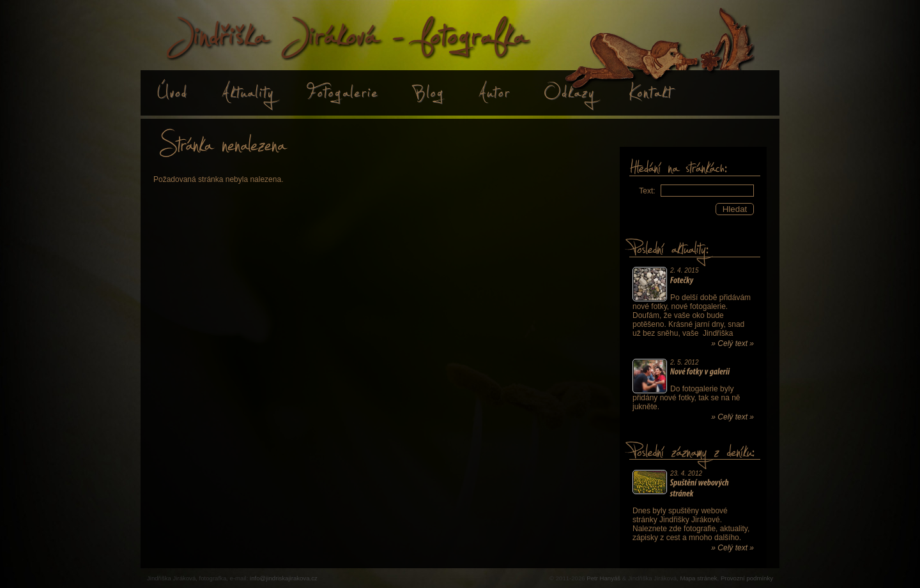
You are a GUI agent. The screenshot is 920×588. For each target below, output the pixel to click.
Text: (647, 191)
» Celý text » (732, 343)
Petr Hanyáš (603, 578)
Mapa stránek (698, 578)
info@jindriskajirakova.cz (284, 578)
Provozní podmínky (747, 578)
